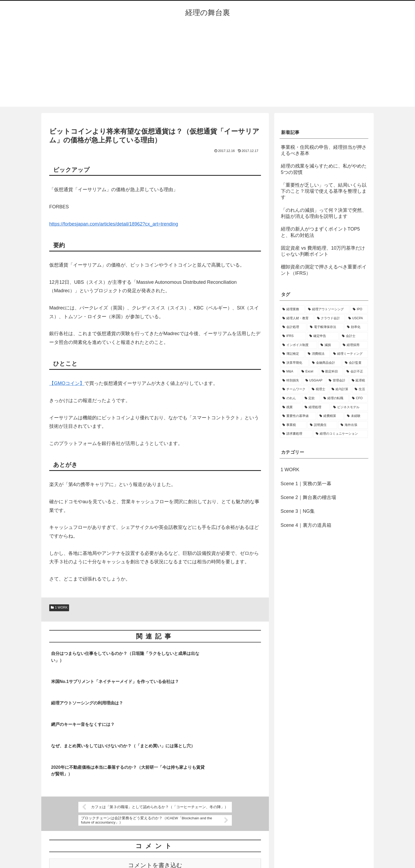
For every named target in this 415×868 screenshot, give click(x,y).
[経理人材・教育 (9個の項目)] (297, 318)
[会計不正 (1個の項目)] (356, 372)
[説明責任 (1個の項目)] (322, 425)
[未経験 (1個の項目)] (356, 416)
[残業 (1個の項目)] (291, 407)
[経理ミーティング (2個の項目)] (349, 354)
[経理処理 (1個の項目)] (316, 407)
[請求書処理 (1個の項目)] (296, 434)
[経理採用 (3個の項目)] (354, 345)
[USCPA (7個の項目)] (357, 318)
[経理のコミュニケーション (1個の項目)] (341, 434)
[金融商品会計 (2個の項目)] (326, 363)
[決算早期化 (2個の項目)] (294, 363)
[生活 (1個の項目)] (360, 389)
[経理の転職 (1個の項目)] (335, 398)
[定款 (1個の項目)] (311, 398)
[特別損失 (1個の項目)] (291, 381)
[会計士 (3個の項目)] (354, 336)
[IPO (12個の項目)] (359, 309)
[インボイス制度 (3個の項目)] (299, 345)
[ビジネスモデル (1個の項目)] (349, 407)
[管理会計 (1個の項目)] (337, 381)
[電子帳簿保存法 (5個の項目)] (326, 327)
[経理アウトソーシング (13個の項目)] (328, 309)
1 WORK (59, 608)
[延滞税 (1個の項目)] (359, 381)
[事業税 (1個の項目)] (293, 425)
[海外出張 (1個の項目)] (353, 425)
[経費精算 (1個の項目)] (330, 416)
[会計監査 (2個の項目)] (355, 363)
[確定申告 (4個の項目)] (323, 336)
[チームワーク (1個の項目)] (294, 389)
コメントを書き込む (155, 803)
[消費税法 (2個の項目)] (318, 354)
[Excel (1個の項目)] (309, 372)
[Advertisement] (207, 67)
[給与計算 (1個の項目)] (340, 389)
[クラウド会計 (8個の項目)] (330, 318)
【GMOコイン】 (67, 383)
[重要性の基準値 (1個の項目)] (298, 416)
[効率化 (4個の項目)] (356, 327)
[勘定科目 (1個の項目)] (331, 372)
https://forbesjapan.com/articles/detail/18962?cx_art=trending (114, 224)
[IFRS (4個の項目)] (293, 336)
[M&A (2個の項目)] (289, 372)
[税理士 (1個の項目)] (319, 389)
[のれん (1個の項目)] (291, 398)
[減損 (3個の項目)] (329, 345)
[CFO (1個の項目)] (359, 398)
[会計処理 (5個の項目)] (293, 327)
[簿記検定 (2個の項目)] (292, 354)
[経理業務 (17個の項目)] (292, 309)
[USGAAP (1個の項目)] (314, 381)
